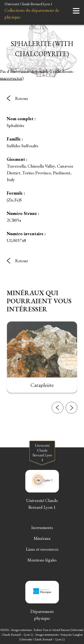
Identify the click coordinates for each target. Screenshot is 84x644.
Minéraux (42, 538)
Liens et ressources (42, 549)
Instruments (42, 527)
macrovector (11, 78)
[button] (58, 415)
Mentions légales (42, 560)
